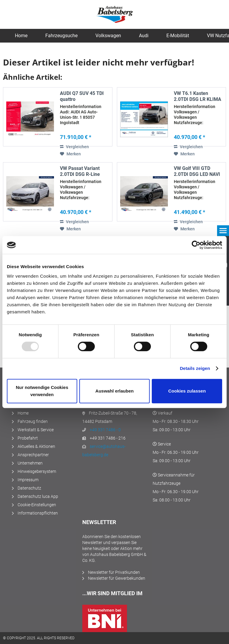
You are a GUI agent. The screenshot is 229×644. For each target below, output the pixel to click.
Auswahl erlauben (114, 391)
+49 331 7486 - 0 (105, 430)
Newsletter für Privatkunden (114, 572)
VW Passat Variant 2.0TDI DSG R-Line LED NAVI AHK (80, 171)
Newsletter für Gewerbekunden (117, 578)
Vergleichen (74, 147)
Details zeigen (195, 368)
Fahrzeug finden (33, 421)
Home (23, 413)
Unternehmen (30, 463)
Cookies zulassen (187, 391)
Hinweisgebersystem (37, 471)
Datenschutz (29, 488)
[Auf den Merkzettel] (70, 154)
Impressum (28, 480)
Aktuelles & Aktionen (36, 446)
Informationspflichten (38, 513)
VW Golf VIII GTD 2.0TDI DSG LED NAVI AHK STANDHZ (197, 171)
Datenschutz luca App (38, 496)
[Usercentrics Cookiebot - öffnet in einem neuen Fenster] (196, 245)
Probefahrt (28, 438)
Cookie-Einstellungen (37, 505)
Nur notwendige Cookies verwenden (42, 391)
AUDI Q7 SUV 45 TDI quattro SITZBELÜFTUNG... (82, 96)
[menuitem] (21, 36)
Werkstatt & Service (36, 430)
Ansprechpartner (33, 455)
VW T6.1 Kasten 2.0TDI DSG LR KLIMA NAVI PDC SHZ (198, 96)
